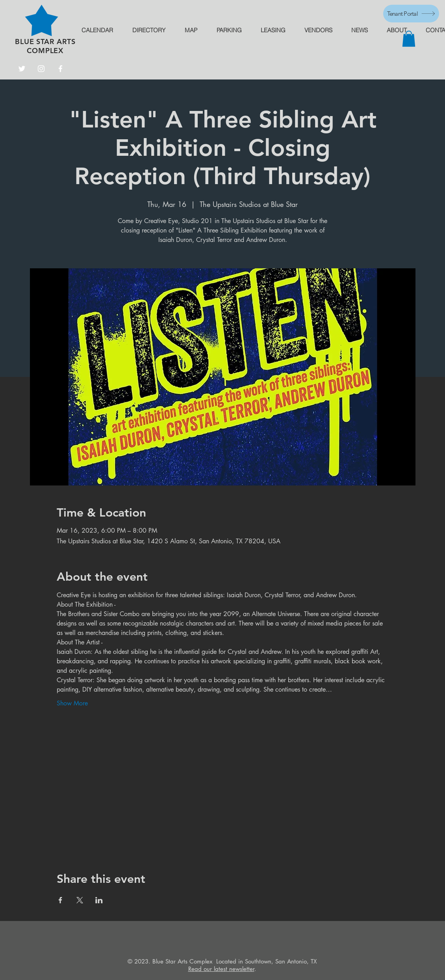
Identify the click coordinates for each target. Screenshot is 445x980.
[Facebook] (60, 69)
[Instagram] (41, 69)
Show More (72, 703)
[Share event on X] (80, 900)
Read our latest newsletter (221, 969)
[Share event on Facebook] (60, 900)
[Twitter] (22, 69)
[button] (409, 39)
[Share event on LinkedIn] (99, 900)
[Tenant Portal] (411, 14)
